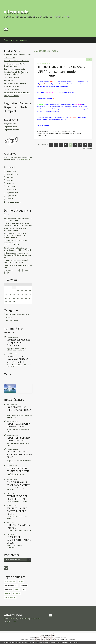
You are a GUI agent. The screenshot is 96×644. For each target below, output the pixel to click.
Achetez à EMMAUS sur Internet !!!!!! (17, 93)
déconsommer (10, 597)
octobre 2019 (11, 190)
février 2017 (11, 199)
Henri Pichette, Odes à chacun (14, 229)
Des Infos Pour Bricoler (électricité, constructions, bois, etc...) (16, 73)
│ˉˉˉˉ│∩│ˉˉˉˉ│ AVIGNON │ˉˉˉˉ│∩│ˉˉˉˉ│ (17, 271)
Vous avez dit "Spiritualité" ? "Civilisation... (18, 342)
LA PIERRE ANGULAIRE (18, 219)
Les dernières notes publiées (48, 638)
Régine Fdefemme (10, 127)
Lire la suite (26, 159)
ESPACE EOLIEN (10, 58)
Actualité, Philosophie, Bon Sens (17, 314)
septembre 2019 (13, 193)
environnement (10, 582)
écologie (9, 317)
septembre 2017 (13, 196)
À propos (23, 40)
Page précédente (43, 145)
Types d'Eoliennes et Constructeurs (16, 61)
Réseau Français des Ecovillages (15, 83)
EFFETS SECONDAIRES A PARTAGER (18, 526)
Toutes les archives (14, 202)
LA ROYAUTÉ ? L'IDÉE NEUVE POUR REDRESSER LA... (16, 242)
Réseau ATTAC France (12, 90)
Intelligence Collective (12, 96)
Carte (8, 374)
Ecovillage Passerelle (11, 86)
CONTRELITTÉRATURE (23, 225)
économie (17, 593)
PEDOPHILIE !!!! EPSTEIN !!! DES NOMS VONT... (19, 439)
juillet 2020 (11, 180)
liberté (7, 593)
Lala (9, 356)
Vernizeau (12, 340)
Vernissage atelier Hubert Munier (15, 218)
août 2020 (10, 177)
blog (74, 640)
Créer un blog (45, 636)
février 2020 (11, 186)
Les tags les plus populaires (60, 638)
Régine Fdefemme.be (11, 130)
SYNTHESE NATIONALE (23, 250)
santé (17, 590)
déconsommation (11, 586)
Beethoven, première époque (14, 265)
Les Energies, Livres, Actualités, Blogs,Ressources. (15, 65)
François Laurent (10, 124)
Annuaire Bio (8, 80)
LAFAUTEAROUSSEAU (12, 245)
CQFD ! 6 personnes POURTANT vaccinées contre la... (18, 359)
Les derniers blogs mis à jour (36, 638)
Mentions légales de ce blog (38, 640)
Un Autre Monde (12, 321)
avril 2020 (10, 183)
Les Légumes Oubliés (11, 77)
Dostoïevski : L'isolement (13, 260)
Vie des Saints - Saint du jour (18, 256)
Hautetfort (52, 636)
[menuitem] (8, 40)
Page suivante (88, 148)
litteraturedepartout (11, 231)
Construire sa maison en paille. (15, 69)
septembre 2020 (13, 174)
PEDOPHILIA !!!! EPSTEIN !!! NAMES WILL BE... (19, 425)
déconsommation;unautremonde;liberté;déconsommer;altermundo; (59, 133)
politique (8, 590)
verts (21, 582)
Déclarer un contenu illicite (26, 640)
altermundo (16, 12)
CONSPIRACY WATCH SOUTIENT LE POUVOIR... (19, 470)
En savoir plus (75, 642)
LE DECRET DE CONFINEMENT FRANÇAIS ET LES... (19, 540)
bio (24, 590)
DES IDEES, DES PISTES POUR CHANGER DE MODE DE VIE (19, 454)
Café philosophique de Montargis (16, 261)
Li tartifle (7, 270)
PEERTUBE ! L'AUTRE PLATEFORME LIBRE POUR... (17, 511)
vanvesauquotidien (11, 238)
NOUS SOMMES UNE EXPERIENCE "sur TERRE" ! (19, 410)
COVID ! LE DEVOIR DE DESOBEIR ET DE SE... (17, 498)
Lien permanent (43, 131)
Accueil (7, 40)
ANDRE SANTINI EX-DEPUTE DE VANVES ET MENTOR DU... (15, 235)
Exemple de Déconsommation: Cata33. (17, 55)
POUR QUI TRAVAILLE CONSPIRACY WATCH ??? (18, 484)
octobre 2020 (11, 171)
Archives (15, 40)
